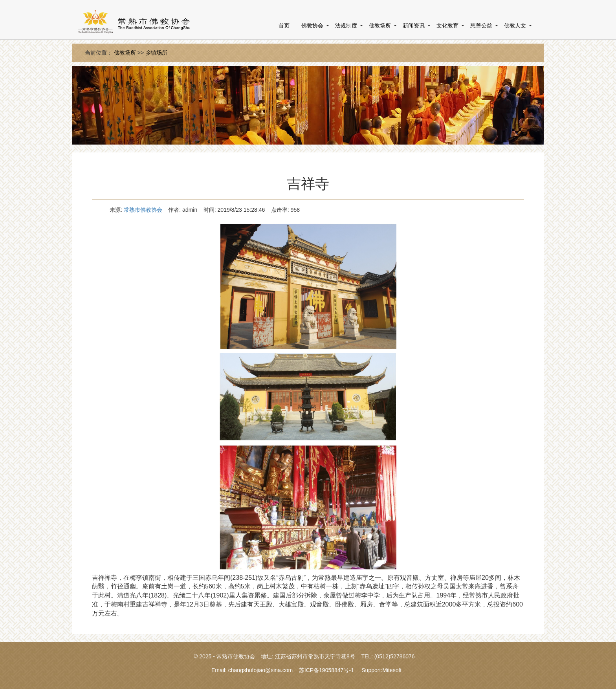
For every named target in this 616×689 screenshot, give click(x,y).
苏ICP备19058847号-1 (326, 670)
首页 (284, 26)
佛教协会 (312, 26)
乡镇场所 (156, 53)
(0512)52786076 (395, 656)
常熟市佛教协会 (143, 210)
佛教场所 (380, 26)
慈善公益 (481, 26)
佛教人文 (515, 26)
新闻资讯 (414, 26)
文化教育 (447, 26)
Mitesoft (392, 670)
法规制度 (346, 26)
